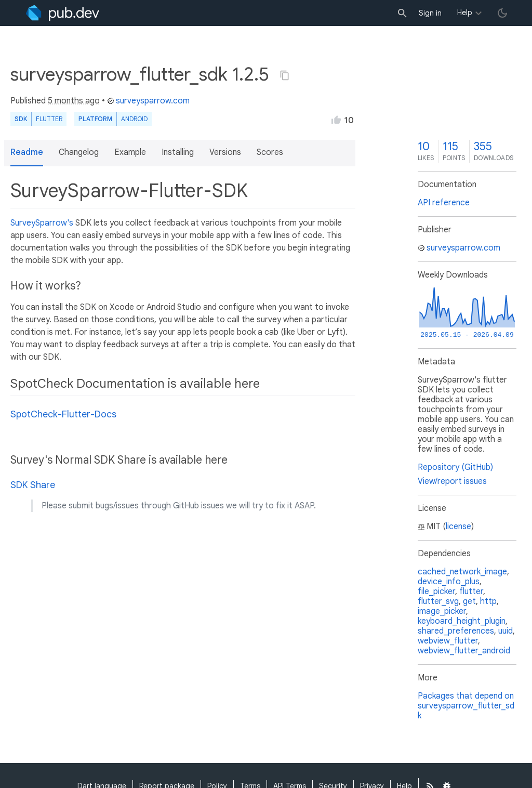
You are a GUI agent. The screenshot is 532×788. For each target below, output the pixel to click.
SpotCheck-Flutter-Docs (63, 414)
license (458, 527)
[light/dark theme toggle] (502, 13)
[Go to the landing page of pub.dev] (63, 13)
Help (465, 12)
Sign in (430, 13)
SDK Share (33, 485)
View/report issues (452, 481)
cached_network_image (462, 572)
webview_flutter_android (464, 651)
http (488, 601)
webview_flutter (448, 641)
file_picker (436, 592)
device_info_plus (449, 582)
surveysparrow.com (148, 101)
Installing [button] (178, 152)
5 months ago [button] (74, 101)
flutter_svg (438, 601)
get (469, 601)
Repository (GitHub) (455, 467)
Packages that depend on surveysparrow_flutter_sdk (466, 706)
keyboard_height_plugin (462, 621)
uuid (506, 631)
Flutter (49, 119)
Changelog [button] (79, 152)
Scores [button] (270, 152)
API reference (444, 203)
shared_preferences (456, 631)
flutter (471, 592)
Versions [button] (225, 152)
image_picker (442, 611)
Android (134, 119)
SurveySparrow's (42, 223)
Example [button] (130, 152)
